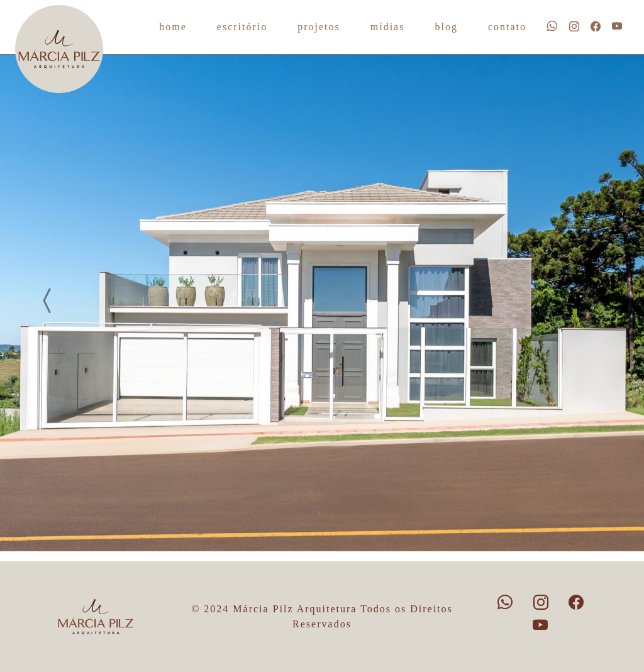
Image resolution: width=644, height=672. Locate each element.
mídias (388, 27)
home (173, 27)
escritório (242, 27)
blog (446, 27)
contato (507, 27)
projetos (319, 27)
